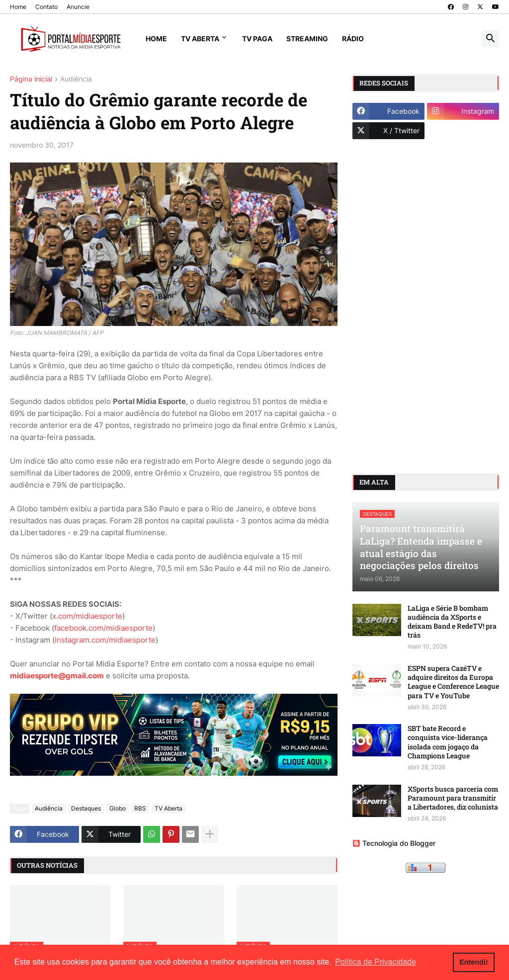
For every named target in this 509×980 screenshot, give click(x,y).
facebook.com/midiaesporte (103, 628)
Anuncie (78, 7)
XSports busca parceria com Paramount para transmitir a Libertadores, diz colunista (453, 798)
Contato (46, 7)
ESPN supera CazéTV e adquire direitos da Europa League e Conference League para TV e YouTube (453, 682)
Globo (118, 808)
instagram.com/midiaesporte (105, 640)
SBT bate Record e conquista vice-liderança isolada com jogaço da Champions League (448, 742)
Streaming (307, 39)
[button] (491, 39)
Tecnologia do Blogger (394, 843)
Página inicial (31, 79)
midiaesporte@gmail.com (57, 676)
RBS (140, 808)
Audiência (76, 79)
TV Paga (257, 39)
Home (18, 7)
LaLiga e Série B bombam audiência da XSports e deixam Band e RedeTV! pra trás (452, 622)
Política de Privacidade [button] (376, 962)
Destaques (86, 808)
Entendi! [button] (474, 962)
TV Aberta (200, 39)
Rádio (353, 39)
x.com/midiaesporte (87, 616)
